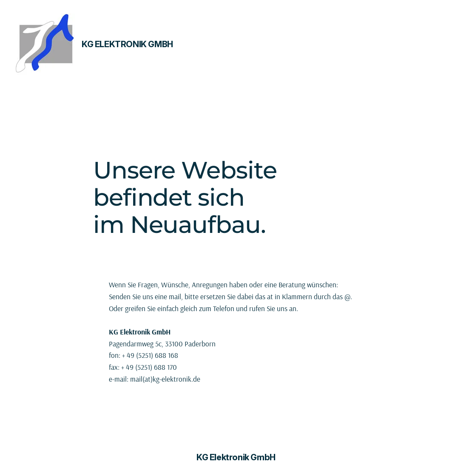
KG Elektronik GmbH (127, 44)
